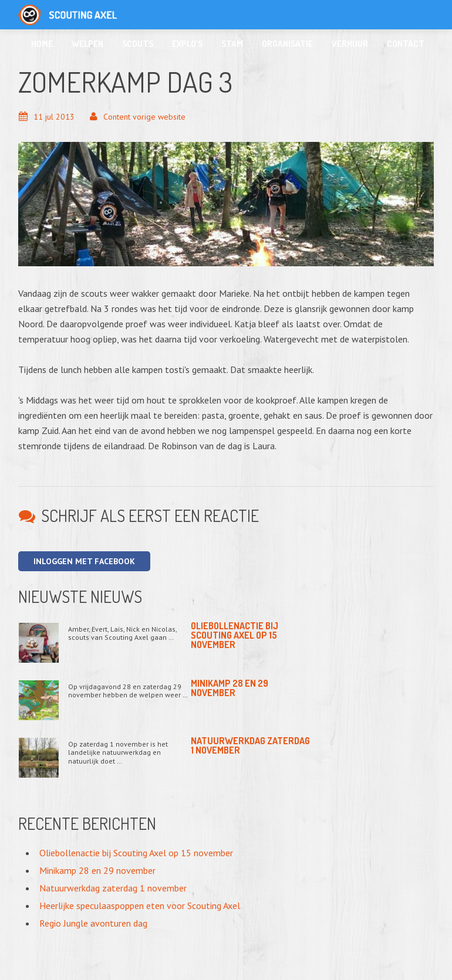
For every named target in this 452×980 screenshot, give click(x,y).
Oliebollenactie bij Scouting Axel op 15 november (235, 635)
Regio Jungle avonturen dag (93, 923)
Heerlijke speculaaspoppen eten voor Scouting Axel (140, 906)
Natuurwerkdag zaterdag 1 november (250, 745)
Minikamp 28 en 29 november (230, 688)
